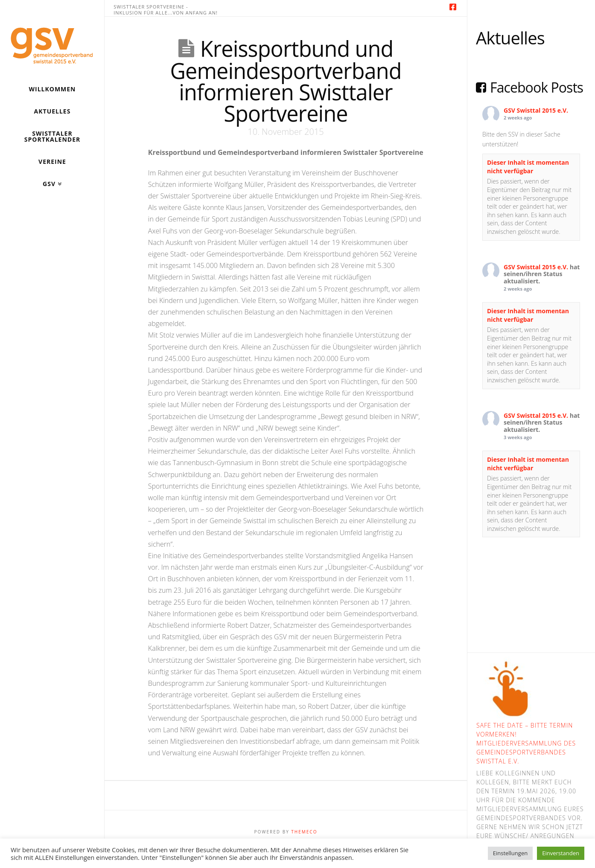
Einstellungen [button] (510, 853)
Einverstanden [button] (561, 853)
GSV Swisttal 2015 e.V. (536, 110)
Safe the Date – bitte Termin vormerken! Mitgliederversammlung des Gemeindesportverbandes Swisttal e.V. (526, 743)
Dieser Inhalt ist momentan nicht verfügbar (528, 167)
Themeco (304, 832)
